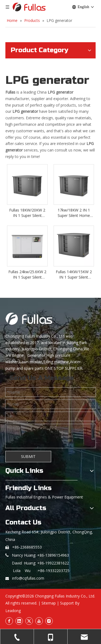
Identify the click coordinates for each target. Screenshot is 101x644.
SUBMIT (28, 456)
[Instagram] (49, 621)
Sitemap (49, 603)
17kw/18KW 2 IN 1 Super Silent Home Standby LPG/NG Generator (74, 213)
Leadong (13, 611)
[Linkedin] (19, 621)
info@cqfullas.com (28, 578)
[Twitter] (29, 621)
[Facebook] (9, 621)
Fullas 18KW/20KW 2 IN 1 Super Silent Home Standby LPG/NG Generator (27, 213)
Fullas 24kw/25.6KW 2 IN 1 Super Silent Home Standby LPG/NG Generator (27, 275)
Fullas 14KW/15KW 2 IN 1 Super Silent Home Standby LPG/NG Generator (74, 275)
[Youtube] (39, 621)
